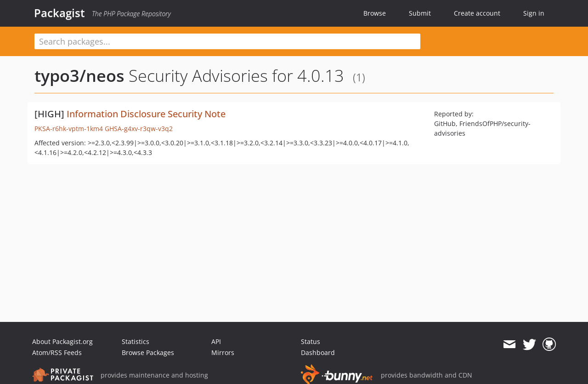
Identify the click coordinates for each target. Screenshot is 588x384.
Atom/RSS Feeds (57, 352)
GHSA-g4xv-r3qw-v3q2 (139, 129)
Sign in (534, 13)
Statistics (136, 341)
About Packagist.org (62, 341)
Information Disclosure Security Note (146, 114)
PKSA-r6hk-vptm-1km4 (69, 129)
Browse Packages (148, 352)
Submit (420, 13)
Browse (375, 13)
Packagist (59, 13)
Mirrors (223, 352)
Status (311, 341)
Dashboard (318, 352)
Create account (477, 13)
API (216, 341)
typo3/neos (79, 76)
